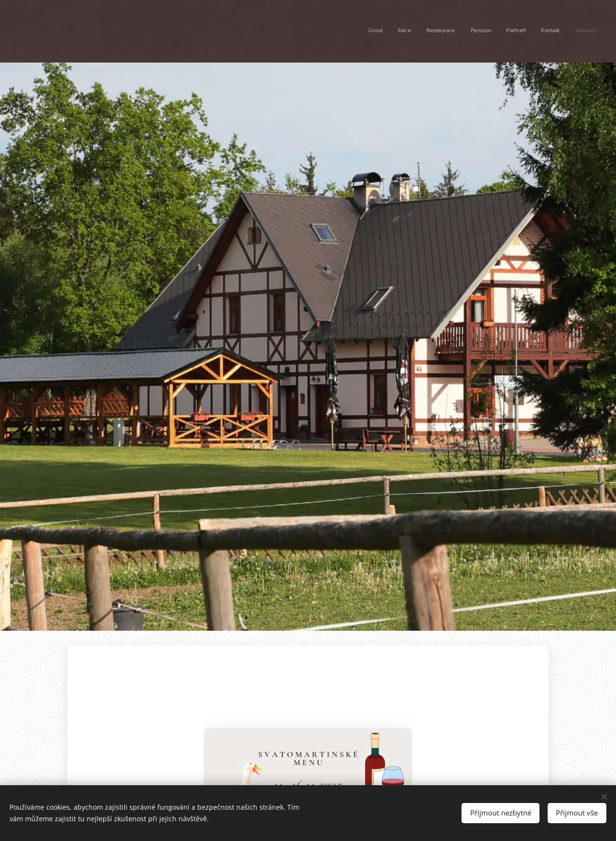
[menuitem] (507, 31)
